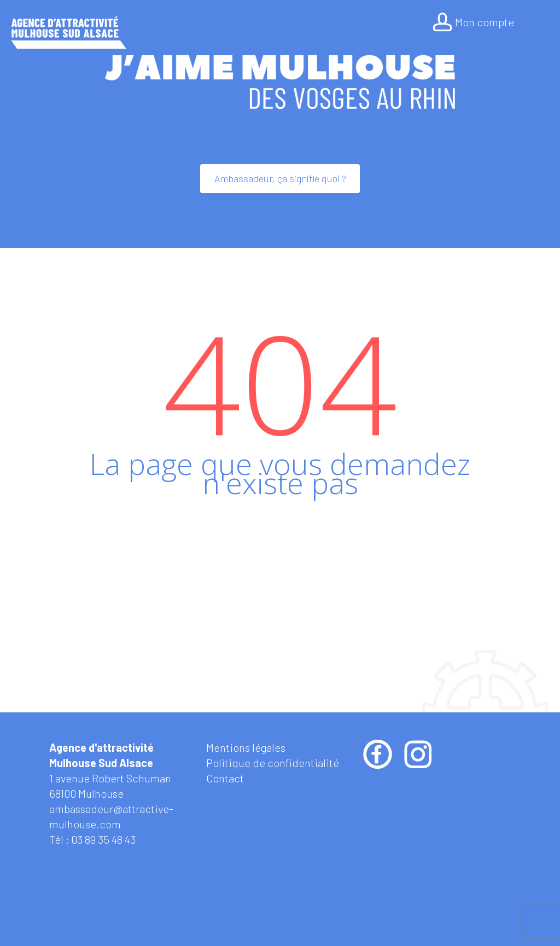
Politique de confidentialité (273, 763)
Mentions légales (246, 747)
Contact (225, 778)
